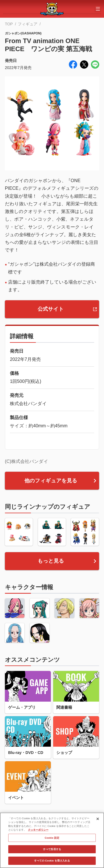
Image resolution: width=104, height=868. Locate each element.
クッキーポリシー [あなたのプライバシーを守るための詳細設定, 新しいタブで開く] (38, 832)
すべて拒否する (52, 851)
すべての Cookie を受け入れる (52, 862)
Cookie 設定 (52, 840)
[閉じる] (98, 821)
